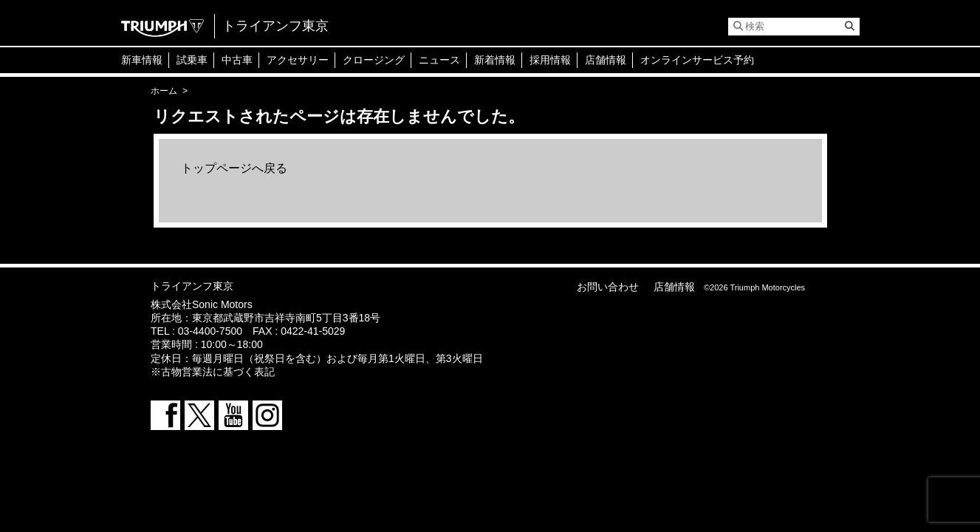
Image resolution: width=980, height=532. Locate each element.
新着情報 (495, 60)
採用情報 (550, 60)
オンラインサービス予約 (697, 60)
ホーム (164, 91)
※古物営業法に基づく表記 (213, 372)
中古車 (237, 60)
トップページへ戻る (234, 168)
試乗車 (192, 60)
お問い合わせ (608, 287)
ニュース (439, 60)
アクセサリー (298, 60)
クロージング (374, 60)
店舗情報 (606, 60)
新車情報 (142, 60)
